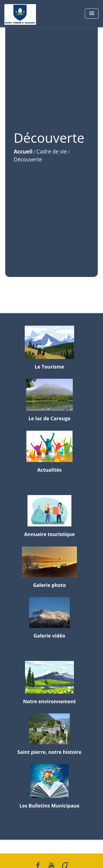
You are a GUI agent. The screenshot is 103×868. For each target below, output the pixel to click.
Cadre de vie (52, 151)
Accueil (23, 151)
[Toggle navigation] (92, 14)
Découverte (28, 159)
